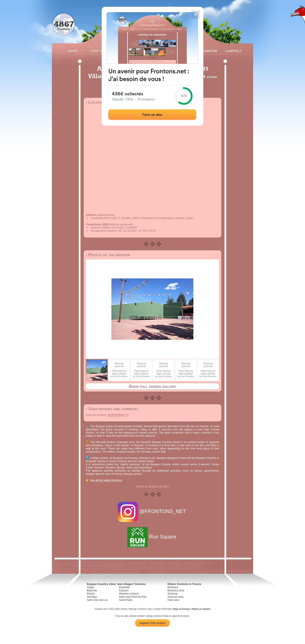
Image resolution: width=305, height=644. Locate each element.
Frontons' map (145, 609)
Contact (233, 51)
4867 (64, 24)
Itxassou (124, 590)
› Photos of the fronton (108, 255)
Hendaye (92, 597)
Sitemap (132, 609)
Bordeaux (173, 587)
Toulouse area (175, 597)
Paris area (173, 600)
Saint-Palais (126, 600)
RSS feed (167, 609)
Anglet (90, 587)
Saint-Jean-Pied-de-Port (133, 597)
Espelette (124, 587)
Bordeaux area (176, 590)
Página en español (201, 609)
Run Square (152, 537)
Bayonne (92, 590)
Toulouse (172, 594)
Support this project (152, 623)
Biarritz (91, 594)
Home (73, 51)
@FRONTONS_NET (153, 511)
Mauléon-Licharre (129, 594)
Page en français (181, 609)
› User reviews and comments (112, 409)
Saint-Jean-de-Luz (97, 600)
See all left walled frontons (106, 480)
